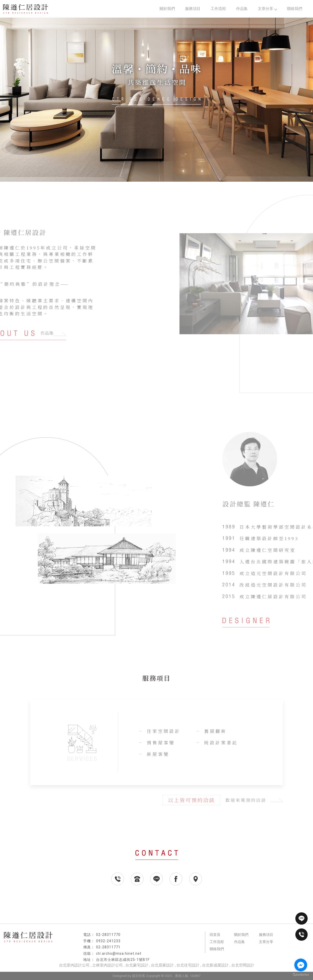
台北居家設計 (162, 965)
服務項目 (193, 9)
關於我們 (167, 9)
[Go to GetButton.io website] (301, 975)
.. (173, 976)
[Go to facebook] (301, 965)
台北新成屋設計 (215, 965)
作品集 (242, 9)
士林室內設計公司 (107, 965)
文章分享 (267, 9)
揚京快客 (139, 976)
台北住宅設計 (188, 965)
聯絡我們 (295, 9)
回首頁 (215, 935)
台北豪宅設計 (137, 965)
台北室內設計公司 (74, 965)
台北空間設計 (243, 965)
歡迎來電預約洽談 (254, 801)
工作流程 (218, 9)
